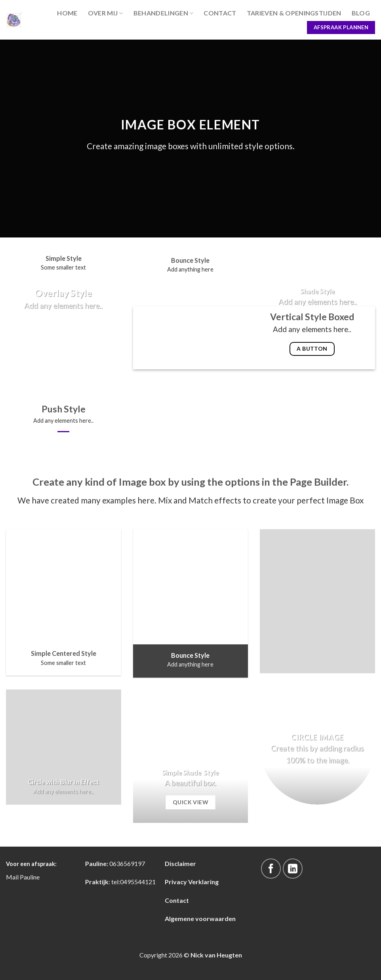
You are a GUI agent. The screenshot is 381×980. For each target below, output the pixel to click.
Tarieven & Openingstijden (294, 13)
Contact (220, 13)
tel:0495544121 (133, 882)
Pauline (30, 877)
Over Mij (106, 13)
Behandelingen (164, 13)
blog (361, 13)
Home (67, 13)
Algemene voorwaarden (200, 918)
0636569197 (127, 863)
